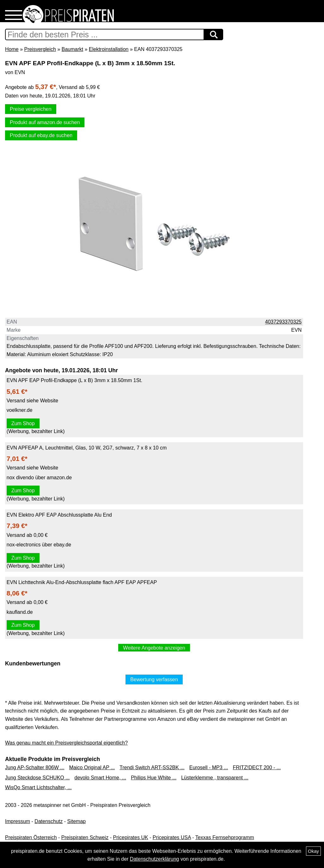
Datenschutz (49, 821)
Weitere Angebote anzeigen (154, 648)
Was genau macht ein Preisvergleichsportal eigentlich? (66, 743)
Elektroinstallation (109, 49)
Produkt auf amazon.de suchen (45, 122)
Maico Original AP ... (92, 767)
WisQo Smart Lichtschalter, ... (38, 787)
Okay (313, 851)
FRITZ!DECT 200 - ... (257, 767)
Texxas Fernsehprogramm (225, 837)
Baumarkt (72, 49)
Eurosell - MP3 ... (209, 767)
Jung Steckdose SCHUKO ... (37, 778)
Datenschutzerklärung (155, 859)
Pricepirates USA (172, 837)
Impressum (18, 821)
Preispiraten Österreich (31, 837)
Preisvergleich (40, 49)
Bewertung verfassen (154, 679)
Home (12, 49)
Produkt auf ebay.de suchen (41, 135)
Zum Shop (23, 423)
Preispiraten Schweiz (85, 837)
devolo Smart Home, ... (101, 778)
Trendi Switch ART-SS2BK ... (152, 767)
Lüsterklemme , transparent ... (215, 778)
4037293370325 (284, 322)
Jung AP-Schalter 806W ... (35, 767)
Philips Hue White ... (154, 778)
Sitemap (77, 821)
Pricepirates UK (130, 837)
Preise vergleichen (31, 109)
